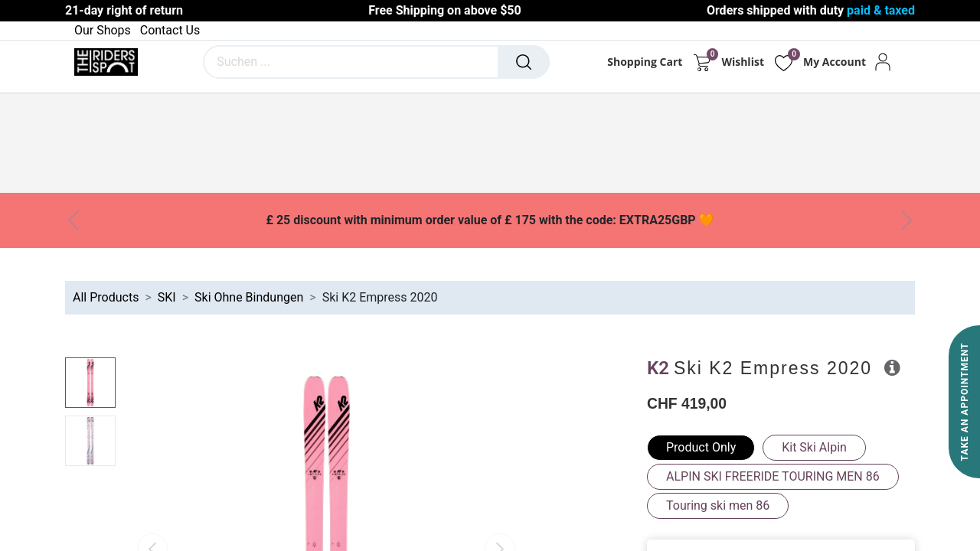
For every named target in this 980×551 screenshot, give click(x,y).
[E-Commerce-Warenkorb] (702, 62)
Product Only (701, 447)
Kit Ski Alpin (814, 447)
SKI (167, 297)
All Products (106, 297)
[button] (892, 367)
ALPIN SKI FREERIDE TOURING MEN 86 (773, 476)
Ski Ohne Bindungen (249, 297)
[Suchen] (524, 62)
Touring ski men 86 (718, 505)
